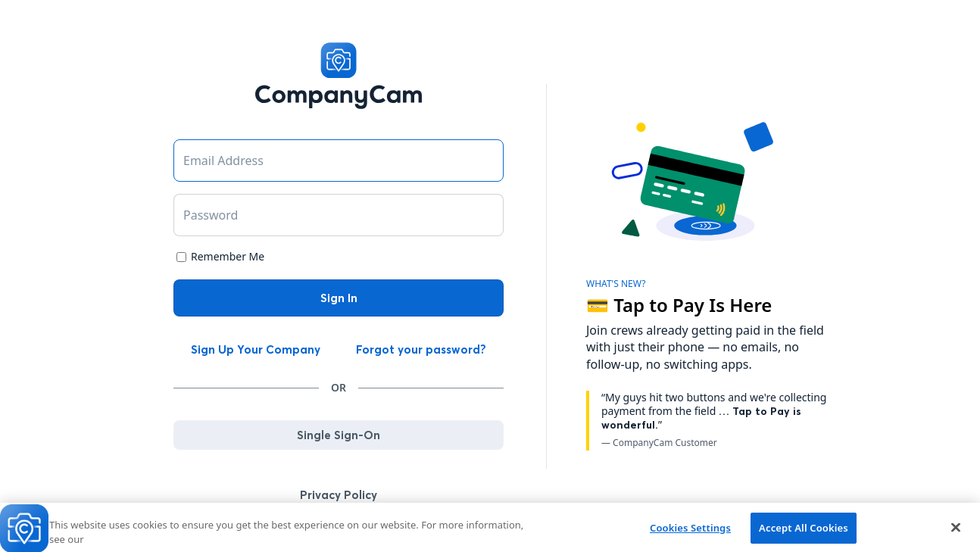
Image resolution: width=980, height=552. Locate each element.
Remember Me (228, 257)
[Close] (956, 530)
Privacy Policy (339, 495)
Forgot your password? (421, 349)
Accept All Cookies (804, 531)
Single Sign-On (339, 435)
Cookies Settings (690, 531)
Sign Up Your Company (256, 349)
